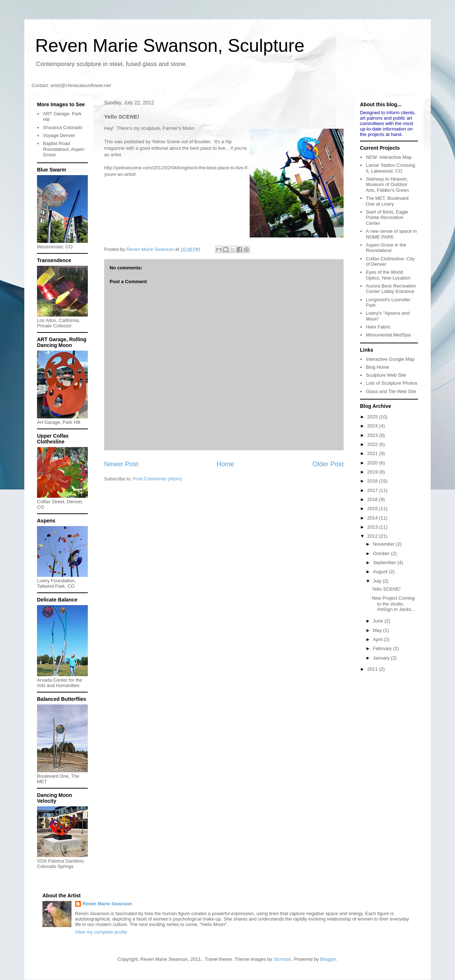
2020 (373, 463)
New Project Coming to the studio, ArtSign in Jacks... (393, 604)
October (382, 553)
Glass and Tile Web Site (391, 391)
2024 (373, 426)
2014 (373, 518)
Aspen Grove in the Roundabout (386, 248)
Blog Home (377, 367)
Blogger (328, 959)
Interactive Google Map (390, 359)
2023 (373, 435)
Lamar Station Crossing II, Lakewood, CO (390, 168)
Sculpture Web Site (386, 375)
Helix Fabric (378, 327)
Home (226, 464)
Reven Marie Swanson (151, 249)
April (378, 639)
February (383, 648)
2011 (373, 669)
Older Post (328, 464)
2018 (373, 481)
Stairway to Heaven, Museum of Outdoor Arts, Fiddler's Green (387, 185)
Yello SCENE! (386, 589)
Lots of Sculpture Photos (392, 383)
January (382, 658)
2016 (373, 499)
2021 (373, 453)
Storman (282, 959)
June (379, 621)
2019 (373, 472)
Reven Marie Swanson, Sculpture (170, 46)
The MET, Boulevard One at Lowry (387, 201)
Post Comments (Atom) (158, 479)
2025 (373, 417)
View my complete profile (101, 932)
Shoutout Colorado (62, 127)
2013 (373, 527)
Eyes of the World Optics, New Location (388, 275)
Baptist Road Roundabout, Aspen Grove (63, 149)
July (378, 581)
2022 (373, 444)
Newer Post (121, 464)
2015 (373, 508)
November (385, 544)
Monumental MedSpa (388, 335)
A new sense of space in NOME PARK (391, 234)
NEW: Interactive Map (389, 157)
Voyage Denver (59, 135)
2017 (373, 490)
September (385, 563)
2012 (373, 536)
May (378, 630)
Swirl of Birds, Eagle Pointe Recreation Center (387, 218)
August (381, 572)
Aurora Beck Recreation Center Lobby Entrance (391, 289)
